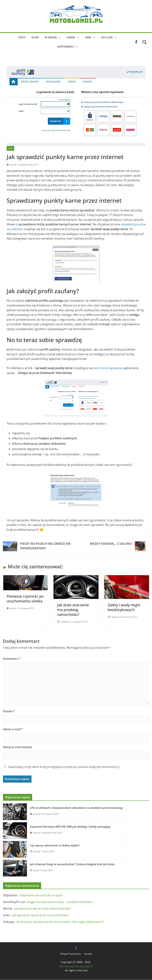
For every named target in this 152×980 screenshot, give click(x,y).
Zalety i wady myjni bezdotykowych (124, 607)
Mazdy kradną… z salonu (111, 544)
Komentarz (12, 659)
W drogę (51, 37)
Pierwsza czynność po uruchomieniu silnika (25, 599)
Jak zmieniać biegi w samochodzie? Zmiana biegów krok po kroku (72, 864)
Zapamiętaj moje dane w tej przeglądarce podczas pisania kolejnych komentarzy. (64, 767)
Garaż (71, 37)
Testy (22, 37)
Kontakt (88, 954)
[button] (59, 38)
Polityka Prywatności (71, 954)
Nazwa (9, 711)
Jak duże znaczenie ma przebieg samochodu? (73, 610)
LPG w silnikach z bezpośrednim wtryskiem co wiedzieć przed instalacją (76, 808)
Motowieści (66, 47)
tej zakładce (15, 229)
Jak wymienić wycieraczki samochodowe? (43, 908)
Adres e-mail (13, 729)
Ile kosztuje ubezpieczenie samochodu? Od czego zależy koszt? (60, 922)
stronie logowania (110, 368)
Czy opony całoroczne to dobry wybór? (55, 845)
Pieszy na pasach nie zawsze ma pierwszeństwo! (45, 546)
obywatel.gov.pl (132, 224)
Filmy (35, 37)
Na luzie (107, 37)
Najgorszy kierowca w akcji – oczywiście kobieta (60, 902)
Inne (88, 37)
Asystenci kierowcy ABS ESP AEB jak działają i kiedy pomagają (70, 826)
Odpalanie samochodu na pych (41, 895)
